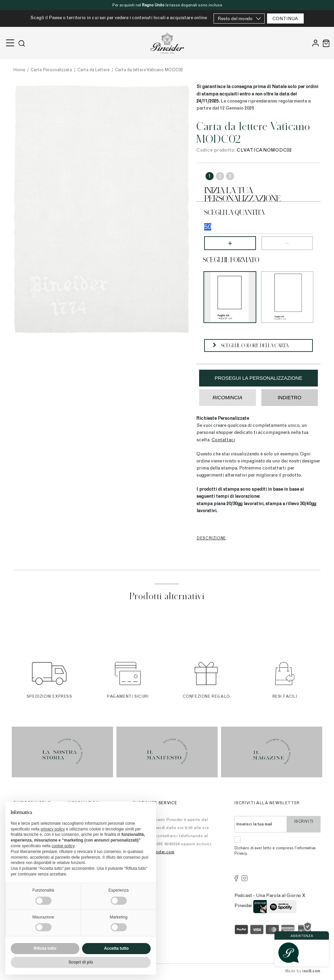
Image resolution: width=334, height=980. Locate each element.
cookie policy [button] (63, 846)
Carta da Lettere (94, 70)
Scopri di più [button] (81, 962)
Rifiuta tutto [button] (45, 948)
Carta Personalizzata (51, 70)
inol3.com (311, 971)
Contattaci (223, 440)
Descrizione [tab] (211, 538)
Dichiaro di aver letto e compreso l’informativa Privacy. (275, 851)
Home (19, 70)
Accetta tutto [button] (116, 948)
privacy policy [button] (53, 829)
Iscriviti (304, 825)
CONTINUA (285, 19)
